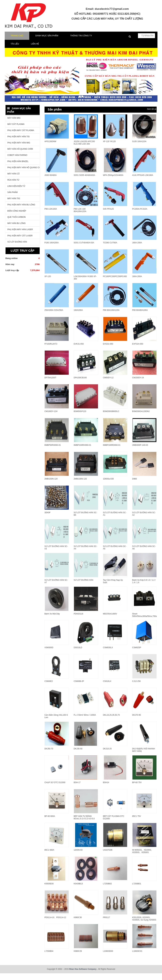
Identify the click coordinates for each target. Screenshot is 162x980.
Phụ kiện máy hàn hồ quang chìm (24, 174)
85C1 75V (137, 823)
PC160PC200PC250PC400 (115, 283)
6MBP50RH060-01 (53, 452)
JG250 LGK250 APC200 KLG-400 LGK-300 (84, 149)
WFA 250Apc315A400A (113, 182)
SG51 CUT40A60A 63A (84, 249)
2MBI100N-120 (80, 486)
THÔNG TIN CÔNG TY (81, 42)
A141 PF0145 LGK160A (143, 182)
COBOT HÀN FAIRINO (17, 162)
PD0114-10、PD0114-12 (55, 924)
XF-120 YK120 (109, 148)
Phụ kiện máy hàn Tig (19, 143)
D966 (135, 486)
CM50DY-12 (108, 384)
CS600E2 (49, 688)
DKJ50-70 (49, 755)
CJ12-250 (136, 688)
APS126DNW (50, 148)
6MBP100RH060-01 (82, 452)
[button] (10, 93)
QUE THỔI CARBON (17, 224)
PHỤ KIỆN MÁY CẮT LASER (20, 242)
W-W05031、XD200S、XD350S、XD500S (143, 858)
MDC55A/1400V (110, 620)
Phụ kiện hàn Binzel (18, 168)
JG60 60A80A (51, 182)
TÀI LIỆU (15, 50)
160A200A (78, 317)
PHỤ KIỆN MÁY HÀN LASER (20, 236)
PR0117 (107, 924)
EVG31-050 (108, 351)
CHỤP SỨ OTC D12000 (55, 789)
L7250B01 (137, 890)
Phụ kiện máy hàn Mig (19, 149)
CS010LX (107, 688)
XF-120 (48, 283)
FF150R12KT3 (51, 351)
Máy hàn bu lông (17, 230)
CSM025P (137, 654)
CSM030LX (108, 654)
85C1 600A (49, 857)
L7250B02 (107, 890)
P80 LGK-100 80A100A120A (80, 217)
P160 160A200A (52, 249)
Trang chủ (17, 42)
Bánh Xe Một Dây (52, 620)
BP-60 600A (50, 823)
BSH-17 (77, 789)
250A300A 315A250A (54, 317)
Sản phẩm (13, 199)
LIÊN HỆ (35, 50)
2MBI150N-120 (51, 486)
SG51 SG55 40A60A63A (84, 182)
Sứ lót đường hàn (17, 249)
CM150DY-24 (138, 384)
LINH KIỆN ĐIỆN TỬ (16, 193)
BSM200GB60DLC (111, 418)
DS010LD (78, 654)
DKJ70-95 (137, 722)
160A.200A (137, 283)
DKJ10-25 (107, 755)
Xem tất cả (152, 116)
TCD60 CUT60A (110, 249)
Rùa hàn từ (13, 187)
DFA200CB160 (80, 384)
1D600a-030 (108, 486)
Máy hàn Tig (14, 205)
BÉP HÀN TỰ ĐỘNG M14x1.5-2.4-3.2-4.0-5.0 (84, 824)
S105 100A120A (139, 148)
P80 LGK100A (51, 216)
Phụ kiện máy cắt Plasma (21, 137)
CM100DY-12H (51, 418)
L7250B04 (49, 958)
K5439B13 (78, 890)
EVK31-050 (79, 351)
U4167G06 (108, 857)
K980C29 (78, 958)
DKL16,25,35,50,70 (111, 722)
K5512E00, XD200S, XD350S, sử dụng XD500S (144, 925)
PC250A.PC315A (140, 216)
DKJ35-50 (78, 755)
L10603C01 (137, 958)
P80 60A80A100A (140, 317)
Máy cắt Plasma (16, 131)
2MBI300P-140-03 (140, 452)
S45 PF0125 (108, 216)
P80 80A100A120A (111, 317)
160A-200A (137, 249)
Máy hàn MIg (14, 125)
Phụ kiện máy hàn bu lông (21, 211)
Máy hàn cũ (14, 180)
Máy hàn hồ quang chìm (20, 156)
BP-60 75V (137, 789)
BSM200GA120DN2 (141, 418)
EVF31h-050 (138, 351)
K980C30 (78, 924)
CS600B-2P (79, 688)
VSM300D (49, 654)
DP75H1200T (50, 384)
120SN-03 (78, 857)
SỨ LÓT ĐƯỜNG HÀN (84, 587)
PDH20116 (79, 620)
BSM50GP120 (80, 418)
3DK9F (48, 519)
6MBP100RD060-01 (112, 452)
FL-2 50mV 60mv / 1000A (85, 722)
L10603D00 (108, 958)
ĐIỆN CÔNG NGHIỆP (17, 218)
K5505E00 (49, 890)
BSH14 (106, 789)
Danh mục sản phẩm (47, 42)
